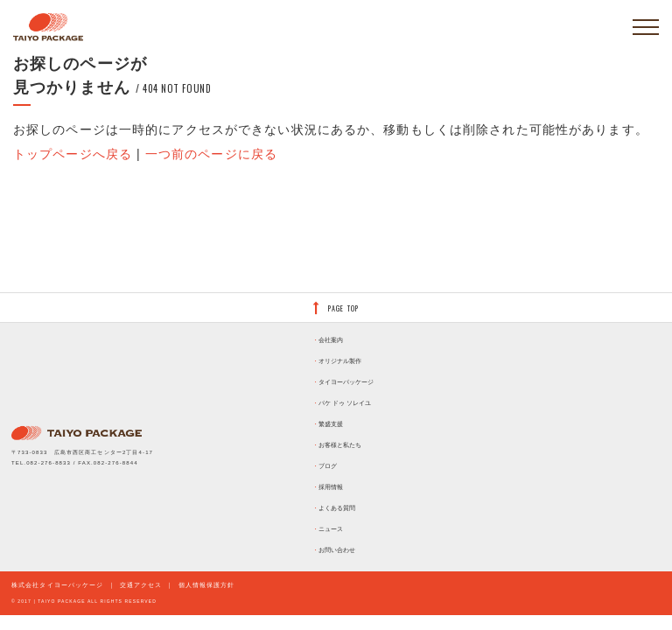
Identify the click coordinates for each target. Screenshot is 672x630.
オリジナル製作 (340, 361)
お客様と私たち (340, 445)
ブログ (328, 466)
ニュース (331, 529)
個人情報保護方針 (207, 585)
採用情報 (331, 487)
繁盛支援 (331, 424)
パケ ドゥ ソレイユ (345, 403)
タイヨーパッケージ (346, 382)
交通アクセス (141, 585)
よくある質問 (337, 508)
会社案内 (331, 340)
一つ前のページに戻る (211, 154)
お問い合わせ (337, 550)
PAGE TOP (343, 308)
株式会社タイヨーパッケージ (58, 585)
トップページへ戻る (73, 154)
